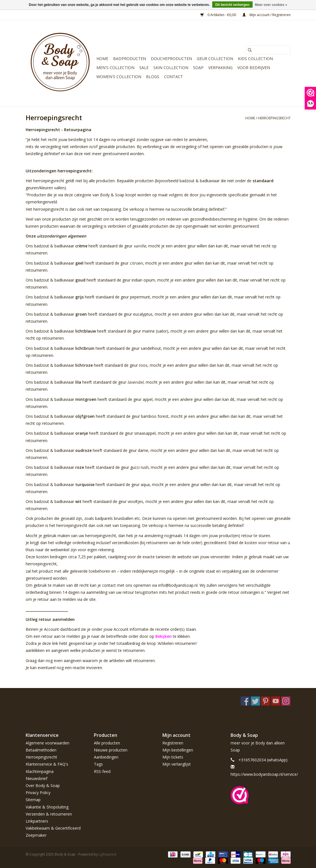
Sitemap (33, 800)
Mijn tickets (173, 757)
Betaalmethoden (41, 750)
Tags (98, 764)
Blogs (153, 77)
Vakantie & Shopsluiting (47, 807)
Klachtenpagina (40, 771)
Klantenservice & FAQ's (47, 764)
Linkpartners (37, 821)
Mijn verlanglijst (177, 764)
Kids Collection (255, 59)
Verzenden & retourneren (49, 814)
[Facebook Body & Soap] (245, 701)
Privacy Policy (38, 793)
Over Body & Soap (43, 785)
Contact (174, 77)
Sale (144, 68)
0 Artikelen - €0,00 (219, 15)
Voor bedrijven (254, 68)
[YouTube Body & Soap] (276, 701)
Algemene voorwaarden (47, 743)
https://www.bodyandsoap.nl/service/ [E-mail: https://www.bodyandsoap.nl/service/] (264, 774)
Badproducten (130, 59)
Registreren (173, 743)
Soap (198, 68)
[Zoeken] (268, 50)
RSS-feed (102, 771)
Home (102, 59)
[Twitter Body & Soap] (255, 701)
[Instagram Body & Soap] (286, 701)
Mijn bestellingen (178, 750)
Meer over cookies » (271, 5)
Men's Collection (115, 68)
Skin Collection (171, 68)
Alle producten (107, 743)
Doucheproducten (171, 59)
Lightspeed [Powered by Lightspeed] (107, 854)
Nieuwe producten (111, 750)
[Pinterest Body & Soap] (266, 701)
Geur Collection (215, 59)
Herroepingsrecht (274, 118)
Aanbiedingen (106, 757)
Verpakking (220, 68)
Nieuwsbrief (37, 778)
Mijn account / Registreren (267, 15)
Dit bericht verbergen (232, 5)
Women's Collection (119, 77)
